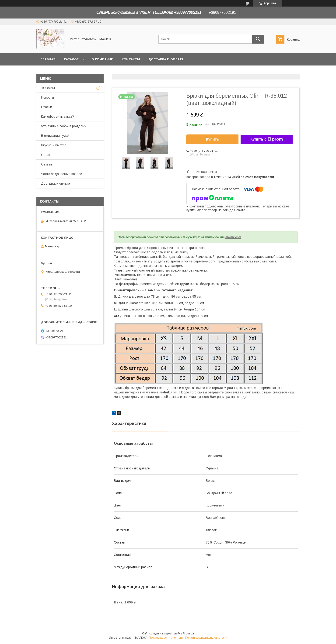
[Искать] (258, 39)
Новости (47, 97)
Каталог (71, 59)
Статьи (47, 107)
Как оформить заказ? (58, 117)
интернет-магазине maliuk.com (151, 392)
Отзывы (47, 164)
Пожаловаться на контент (166, 638)
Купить (213, 139)
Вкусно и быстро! (54, 145)
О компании (102, 59)
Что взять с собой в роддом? (64, 126)
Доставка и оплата (166, 59)
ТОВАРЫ (48, 88)
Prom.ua (188, 634)
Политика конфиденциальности (206, 638)
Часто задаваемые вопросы (63, 174)
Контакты (131, 59)
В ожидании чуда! (55, 136)
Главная (48, 59)
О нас (45, 155)
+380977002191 (222, 12)
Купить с (267, 139)
